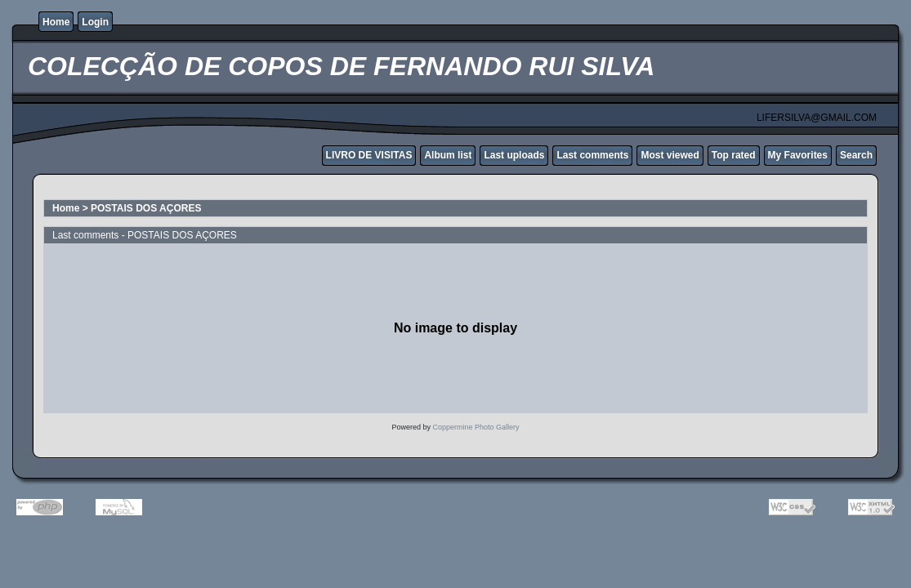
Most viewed (670, 155)
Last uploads (514, 155)
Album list (448, 155)
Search (856, 155)
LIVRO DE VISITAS (369, 155)
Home (56, 22)
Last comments (592, 155)
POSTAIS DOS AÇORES (146, 208)
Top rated (734, 155)
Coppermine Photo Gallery (476, 427)
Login (95, 22)
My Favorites (798, 155)
